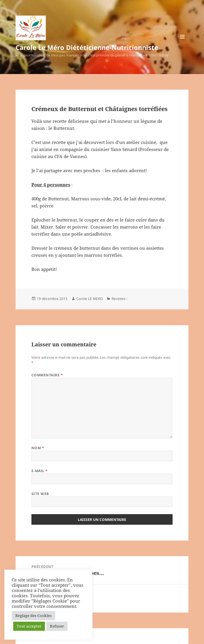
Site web (40, 494)
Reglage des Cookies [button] (33, 616)
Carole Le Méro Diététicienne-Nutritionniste (87, 47)
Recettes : (119, 299)
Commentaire (47, 375)
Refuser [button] (57, 626)
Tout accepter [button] (29, 626)
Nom (38, 448)
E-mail (40, 471)
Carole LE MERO (90, 299)
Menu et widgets (182, 43)
